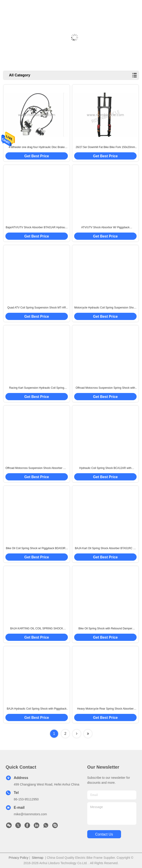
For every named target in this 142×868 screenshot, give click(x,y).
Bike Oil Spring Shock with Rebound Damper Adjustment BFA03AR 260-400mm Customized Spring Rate (105, 629)
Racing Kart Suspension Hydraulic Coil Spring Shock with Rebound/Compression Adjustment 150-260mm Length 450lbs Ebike (37, 388)
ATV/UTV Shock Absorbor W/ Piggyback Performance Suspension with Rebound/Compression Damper (105, 228)
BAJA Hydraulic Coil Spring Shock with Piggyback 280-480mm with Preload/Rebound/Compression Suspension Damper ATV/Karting (37, 709)
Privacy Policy (19, 858)
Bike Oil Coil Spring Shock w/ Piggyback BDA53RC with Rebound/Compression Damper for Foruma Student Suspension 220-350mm (37, 548)
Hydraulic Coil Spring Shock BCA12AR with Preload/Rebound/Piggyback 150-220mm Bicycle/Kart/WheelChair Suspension (105, 468)
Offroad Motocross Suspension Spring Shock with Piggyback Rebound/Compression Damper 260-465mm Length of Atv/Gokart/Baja (105, 388)
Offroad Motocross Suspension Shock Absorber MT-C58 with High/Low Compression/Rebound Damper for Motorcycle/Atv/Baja (37, 468)
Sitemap (38, 858)
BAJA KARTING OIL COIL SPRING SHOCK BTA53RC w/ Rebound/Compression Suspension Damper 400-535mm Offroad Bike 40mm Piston (37, 629)
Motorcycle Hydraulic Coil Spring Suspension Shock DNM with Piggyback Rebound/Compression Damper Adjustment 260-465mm (105, 308)
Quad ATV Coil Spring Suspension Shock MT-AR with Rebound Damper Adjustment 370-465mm (37, 308)
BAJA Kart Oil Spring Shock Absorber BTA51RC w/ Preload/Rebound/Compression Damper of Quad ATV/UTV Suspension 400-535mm (105, 548)
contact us (104, 834)
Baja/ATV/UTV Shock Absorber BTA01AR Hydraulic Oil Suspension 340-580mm (37, 228)
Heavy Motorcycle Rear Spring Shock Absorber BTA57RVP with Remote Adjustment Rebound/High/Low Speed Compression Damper (105, 709)
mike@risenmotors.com (30, 814)
